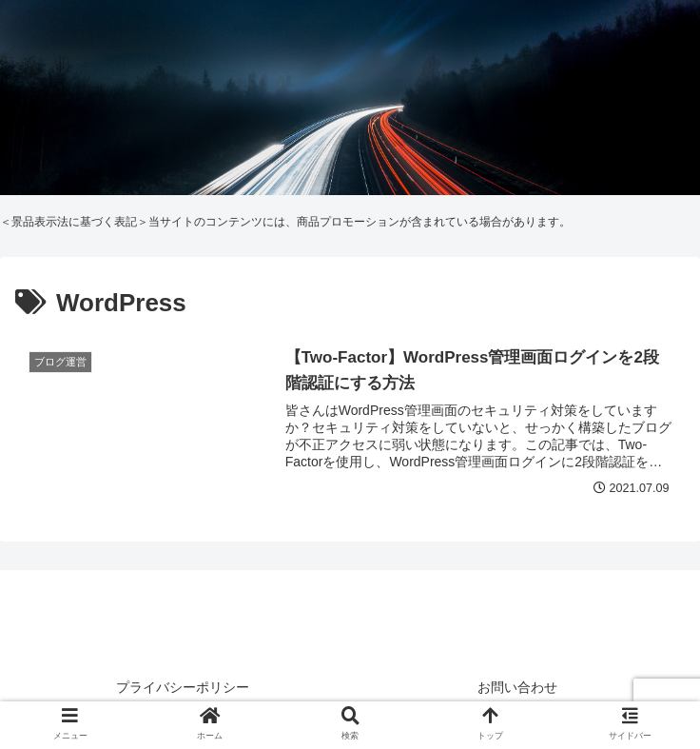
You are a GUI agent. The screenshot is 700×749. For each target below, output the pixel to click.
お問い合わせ (517, 687)
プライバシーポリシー (183, 687)
